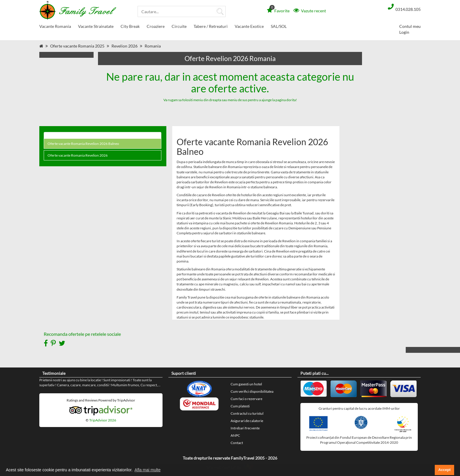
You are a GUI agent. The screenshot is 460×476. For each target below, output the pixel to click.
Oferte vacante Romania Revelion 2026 (78, 155)
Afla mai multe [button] (148, 470)
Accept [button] (444, 470)
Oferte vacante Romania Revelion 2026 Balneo (83, 144)
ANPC (235, 435)
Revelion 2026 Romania (136, 46)
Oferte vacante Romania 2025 (77, 46)
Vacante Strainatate (96, 28)
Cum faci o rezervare (246, 399)
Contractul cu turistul (247, 413)
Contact (237, 443)
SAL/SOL (279, 26)
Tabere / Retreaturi (211, 28)
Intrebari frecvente (245, 428)
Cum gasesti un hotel (246, 384)
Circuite (179, 28)
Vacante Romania (55, 28)
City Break (130, 28)
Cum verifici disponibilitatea (252, 391)
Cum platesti (240, 406)
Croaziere (156, 28)
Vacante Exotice (249, 28)
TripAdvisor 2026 (103, 420)
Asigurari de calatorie (247, 421)
